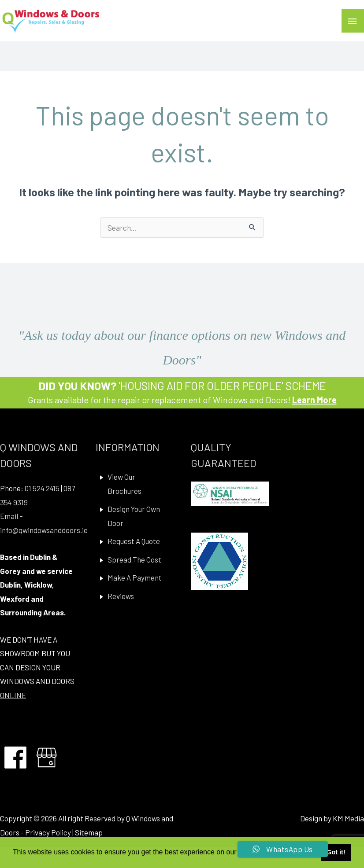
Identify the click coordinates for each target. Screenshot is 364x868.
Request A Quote (134, 541)
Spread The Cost (134, 559)
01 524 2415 (42, 488)
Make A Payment (135, 577)
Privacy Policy (48, 832)
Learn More (314, 400)
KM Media (348, 818)
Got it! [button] (336, 852)
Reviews (121, 596)
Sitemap (89, 832)
